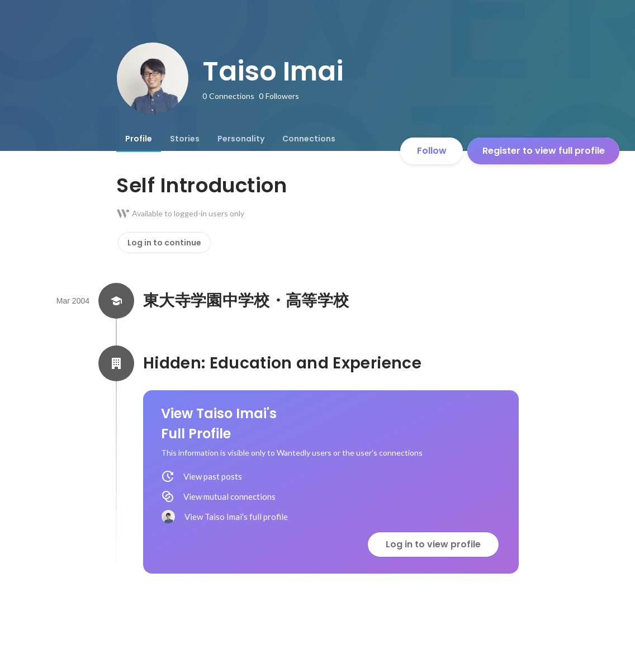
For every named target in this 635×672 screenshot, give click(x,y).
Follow (432, 151)
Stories (185, 139)
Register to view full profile (544, 151)
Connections (309, 139)
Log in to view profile (433, 544)
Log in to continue (164, 243)
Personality (241, 139)
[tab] (139, 139)
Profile (139, 139)
